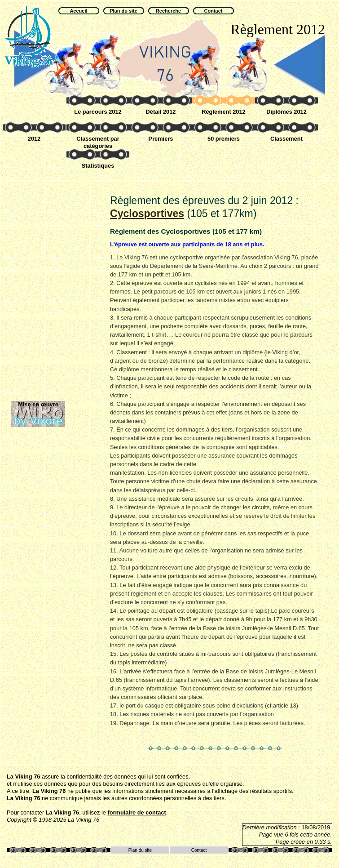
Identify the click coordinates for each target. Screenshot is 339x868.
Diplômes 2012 (286, 112)
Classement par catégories (98, 142)
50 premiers (224, 139)
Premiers (161, 139)
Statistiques (98, 166)
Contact (199, 850)
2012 (34, 139)
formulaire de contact (137, 812)
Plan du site (140, 850)
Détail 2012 (161, 112)
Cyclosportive (147, 214)
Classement (286, 139)
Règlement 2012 (223, 112)
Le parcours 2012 (98, 112)
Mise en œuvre (38, 404)
